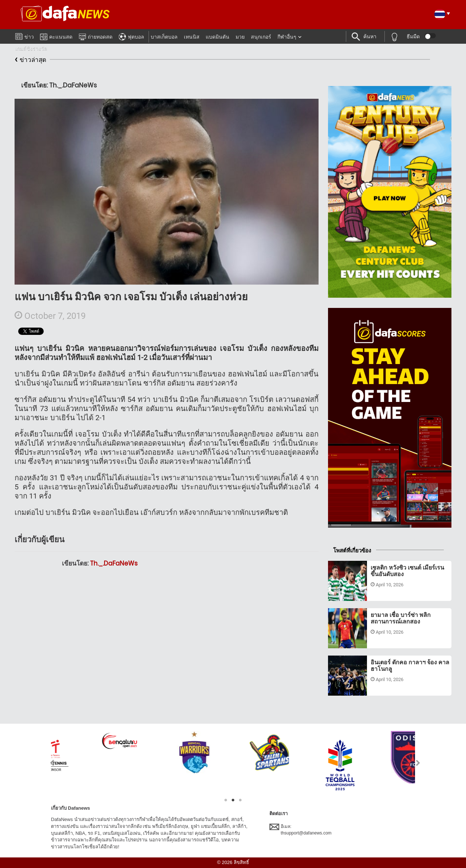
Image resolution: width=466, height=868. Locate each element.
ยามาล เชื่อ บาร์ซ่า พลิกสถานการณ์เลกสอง (401, 618)
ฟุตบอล (131, 36)
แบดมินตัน (218, 37)
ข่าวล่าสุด (30, 60)
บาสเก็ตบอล (164, 37)
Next (418, 763)
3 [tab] (240, 800)
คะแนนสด (56, 36)
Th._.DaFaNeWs (114, 563)
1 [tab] (226, 800)
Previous (48, 763)
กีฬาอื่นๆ (287, 37)
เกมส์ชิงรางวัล (31, 48)
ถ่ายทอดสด (96, 36)
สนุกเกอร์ (261, 37)
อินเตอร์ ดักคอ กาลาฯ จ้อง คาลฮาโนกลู (410, 666)
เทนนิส (192, 37)
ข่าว (25, 35)
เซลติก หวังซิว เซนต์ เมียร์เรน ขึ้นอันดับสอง (407, 571)
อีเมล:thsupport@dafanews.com (301, 829)
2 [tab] (233, 800)
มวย (240, 37)
